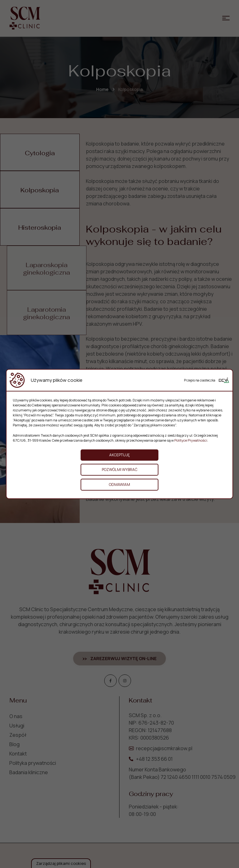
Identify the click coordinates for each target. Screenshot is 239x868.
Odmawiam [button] (119, 484)
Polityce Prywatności (191, 440)
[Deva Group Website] (224, 380)
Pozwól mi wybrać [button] (120, 470)
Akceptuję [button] (119, 455)
